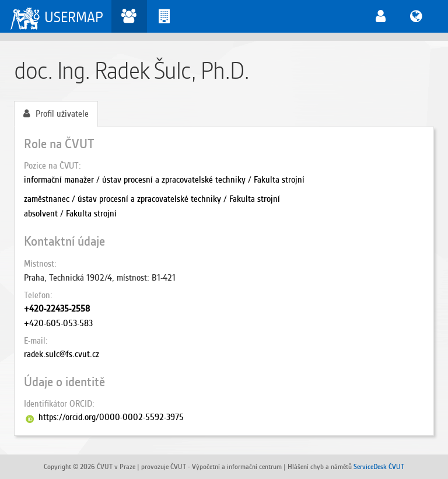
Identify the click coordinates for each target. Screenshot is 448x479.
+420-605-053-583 (58, 323)
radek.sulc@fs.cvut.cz (62, 354)
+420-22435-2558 (57, 309)
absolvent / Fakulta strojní (70, 214)
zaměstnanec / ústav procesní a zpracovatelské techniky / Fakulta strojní (152, 199)
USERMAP (74, 17)
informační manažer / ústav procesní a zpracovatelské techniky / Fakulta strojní (164, 180)
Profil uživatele (56, 114)
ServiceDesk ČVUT (379, 466)
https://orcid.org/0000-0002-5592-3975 (111, 417)
